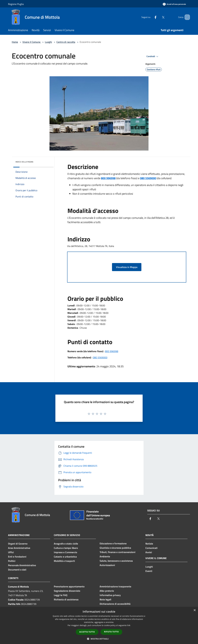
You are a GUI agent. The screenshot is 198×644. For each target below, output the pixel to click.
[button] (99, 639)
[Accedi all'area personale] (174, 4)
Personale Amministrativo (22, 565)
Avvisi (149, 552)
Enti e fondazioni (17, 557)
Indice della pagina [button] (24, 162)
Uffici (11, 552)
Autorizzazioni (107, 565)
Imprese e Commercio (66, 552)
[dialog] (99, 626)
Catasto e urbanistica (65, 557)
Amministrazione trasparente (115, 586)
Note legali (105, 599)
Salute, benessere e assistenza (116, 561)
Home (15, 42)
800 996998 (112, 351)
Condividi (153, 56)
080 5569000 (100, 357)
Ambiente (105, 556)
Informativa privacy (110, 595)
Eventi (149, 571)
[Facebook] (151, 17)
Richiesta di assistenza (66, 599)
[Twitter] (159, 17)
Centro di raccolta (66, 42)
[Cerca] (186, 17)
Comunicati (151, 548)
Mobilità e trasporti (64, 561)
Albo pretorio (107, 591)
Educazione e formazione (113, 543)
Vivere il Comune (32, 42)
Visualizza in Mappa (127, 267)
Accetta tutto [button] (87, 632)
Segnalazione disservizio (67, 591)
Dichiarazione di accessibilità (115, 604)
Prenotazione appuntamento (69, 586)
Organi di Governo (18, 544)
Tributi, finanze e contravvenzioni (117, 552)
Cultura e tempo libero (66, 548)
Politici (12, 561)
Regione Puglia (16, 4)
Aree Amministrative (19, 548)
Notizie (149, 544)
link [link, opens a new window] (129, 625)
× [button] (195, 610)
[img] (47, 161)
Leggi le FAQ (61, 595)
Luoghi (48, 42)
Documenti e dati (17, 570)
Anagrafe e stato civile (66, 544)
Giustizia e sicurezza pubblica (115, 548)
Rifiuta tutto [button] (111, 632)
